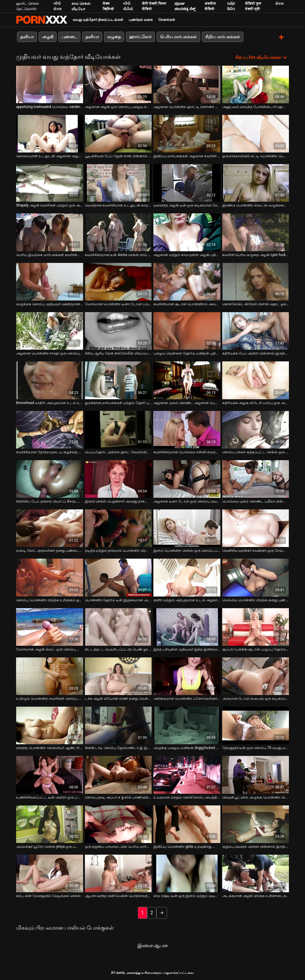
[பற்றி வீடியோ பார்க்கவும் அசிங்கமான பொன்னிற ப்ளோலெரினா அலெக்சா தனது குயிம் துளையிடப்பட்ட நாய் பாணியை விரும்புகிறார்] (187, 676)
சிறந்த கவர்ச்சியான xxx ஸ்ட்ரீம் (42, 20)
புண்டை (69, 37)
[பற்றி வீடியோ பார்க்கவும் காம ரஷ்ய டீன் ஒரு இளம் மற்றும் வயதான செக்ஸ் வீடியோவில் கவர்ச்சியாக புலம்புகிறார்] (187, 873)
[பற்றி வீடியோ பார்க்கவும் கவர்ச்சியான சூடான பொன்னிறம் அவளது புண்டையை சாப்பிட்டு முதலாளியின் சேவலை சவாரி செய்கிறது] (187, 281)
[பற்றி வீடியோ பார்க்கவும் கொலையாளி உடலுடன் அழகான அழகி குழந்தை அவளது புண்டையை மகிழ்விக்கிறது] (50, 133)
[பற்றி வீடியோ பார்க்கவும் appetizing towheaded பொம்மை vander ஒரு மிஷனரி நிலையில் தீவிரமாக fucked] (50, 84)
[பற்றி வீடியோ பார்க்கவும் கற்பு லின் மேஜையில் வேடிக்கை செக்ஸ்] (50, 873)
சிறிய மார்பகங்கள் (222, 37)
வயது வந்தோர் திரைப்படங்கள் (98, 20)
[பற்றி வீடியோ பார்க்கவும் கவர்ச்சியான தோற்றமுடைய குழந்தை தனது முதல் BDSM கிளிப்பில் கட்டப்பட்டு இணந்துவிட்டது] (50, 429)
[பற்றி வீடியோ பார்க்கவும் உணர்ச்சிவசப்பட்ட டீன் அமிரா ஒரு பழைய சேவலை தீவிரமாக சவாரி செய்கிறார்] (50, 774)
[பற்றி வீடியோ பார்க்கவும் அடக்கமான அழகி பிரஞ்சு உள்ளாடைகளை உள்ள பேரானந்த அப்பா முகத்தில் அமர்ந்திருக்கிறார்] (256, 873)
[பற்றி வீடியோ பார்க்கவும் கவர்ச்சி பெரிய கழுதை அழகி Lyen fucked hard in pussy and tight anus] (256, 232)
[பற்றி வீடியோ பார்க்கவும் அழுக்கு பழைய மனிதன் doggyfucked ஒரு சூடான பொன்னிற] (187, 725)
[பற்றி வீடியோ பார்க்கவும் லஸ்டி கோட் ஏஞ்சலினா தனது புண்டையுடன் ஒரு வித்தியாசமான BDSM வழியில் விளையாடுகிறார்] (50, 528)
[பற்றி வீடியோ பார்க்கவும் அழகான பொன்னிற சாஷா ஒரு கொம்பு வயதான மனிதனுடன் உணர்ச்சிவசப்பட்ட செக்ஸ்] (50, 330)
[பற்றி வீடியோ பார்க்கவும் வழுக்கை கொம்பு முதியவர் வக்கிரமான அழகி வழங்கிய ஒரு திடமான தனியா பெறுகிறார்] (50, 281)
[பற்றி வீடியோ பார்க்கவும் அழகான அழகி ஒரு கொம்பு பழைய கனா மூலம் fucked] (118, 84)
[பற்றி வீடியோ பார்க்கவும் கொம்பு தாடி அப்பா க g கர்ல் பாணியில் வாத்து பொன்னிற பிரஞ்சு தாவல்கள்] (118, 774)
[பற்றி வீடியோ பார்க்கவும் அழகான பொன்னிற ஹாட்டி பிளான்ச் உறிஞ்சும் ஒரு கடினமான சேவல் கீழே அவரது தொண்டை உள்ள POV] (187, 84)
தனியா (27, 37)
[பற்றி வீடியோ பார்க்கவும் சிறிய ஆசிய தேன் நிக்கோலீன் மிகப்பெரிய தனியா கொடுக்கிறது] (118, 330)
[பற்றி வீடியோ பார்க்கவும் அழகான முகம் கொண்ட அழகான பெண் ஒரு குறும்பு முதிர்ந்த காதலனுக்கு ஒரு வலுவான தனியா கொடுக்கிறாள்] (187, 380)
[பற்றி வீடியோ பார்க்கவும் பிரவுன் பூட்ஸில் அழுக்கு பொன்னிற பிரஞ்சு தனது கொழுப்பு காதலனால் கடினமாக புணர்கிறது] (256, 774)
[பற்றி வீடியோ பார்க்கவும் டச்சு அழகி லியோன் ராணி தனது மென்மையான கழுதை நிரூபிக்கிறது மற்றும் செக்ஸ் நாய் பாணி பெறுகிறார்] (118, 676)
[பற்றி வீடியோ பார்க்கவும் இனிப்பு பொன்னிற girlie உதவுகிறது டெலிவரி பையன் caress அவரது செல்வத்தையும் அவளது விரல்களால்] (187, 824)
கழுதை (114, 37)
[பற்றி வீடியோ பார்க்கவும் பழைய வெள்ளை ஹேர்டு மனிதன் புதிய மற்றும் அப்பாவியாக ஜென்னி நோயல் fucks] (187, 330)
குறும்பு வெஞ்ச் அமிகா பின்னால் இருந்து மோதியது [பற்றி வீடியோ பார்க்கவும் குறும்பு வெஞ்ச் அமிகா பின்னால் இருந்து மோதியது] (256, 846)
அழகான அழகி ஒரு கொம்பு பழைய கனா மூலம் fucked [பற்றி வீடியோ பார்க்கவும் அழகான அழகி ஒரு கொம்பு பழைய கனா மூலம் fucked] (118, 106)
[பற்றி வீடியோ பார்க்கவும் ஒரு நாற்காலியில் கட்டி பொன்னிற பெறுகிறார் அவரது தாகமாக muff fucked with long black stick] (256, 133)
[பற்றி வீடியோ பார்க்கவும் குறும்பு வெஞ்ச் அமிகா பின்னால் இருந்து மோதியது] (256, 824)
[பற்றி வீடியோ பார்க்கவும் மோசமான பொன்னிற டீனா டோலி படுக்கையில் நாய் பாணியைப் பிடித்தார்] (118, 281)
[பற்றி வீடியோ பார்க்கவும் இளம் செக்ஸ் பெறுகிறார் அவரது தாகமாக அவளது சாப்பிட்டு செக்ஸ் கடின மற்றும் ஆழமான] (118, 478)
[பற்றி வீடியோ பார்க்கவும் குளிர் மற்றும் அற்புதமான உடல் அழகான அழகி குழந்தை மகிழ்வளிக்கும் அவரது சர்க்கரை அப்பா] (187, 577)
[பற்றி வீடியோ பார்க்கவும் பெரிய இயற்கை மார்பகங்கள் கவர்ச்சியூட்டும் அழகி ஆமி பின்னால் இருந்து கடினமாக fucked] (50, 232)
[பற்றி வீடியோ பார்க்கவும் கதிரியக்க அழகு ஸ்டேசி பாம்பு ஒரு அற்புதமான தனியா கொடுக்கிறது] (256, 380)
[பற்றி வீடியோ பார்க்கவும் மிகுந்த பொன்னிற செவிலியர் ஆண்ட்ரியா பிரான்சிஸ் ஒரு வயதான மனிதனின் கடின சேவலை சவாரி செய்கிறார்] (50, 725)
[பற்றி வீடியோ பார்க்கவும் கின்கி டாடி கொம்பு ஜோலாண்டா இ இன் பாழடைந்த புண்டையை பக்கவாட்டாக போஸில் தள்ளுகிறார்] (118, 725)
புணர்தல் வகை (141, 20)
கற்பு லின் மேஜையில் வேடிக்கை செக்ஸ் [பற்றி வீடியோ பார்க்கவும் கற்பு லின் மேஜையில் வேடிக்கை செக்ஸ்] (48, 896)
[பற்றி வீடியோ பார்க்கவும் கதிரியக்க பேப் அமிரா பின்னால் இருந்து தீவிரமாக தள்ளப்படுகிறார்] (256, 330)
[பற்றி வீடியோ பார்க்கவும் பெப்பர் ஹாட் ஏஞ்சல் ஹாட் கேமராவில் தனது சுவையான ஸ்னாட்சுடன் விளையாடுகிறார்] (118, 429)
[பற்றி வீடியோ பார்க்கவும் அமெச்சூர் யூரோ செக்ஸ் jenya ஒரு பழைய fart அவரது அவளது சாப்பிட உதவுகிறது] (50, 824)
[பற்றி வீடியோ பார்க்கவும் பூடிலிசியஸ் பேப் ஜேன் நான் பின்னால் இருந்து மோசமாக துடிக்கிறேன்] (118, 133)
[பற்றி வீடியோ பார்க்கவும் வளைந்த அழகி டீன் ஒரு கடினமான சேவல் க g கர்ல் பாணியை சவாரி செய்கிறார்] (187, 183)
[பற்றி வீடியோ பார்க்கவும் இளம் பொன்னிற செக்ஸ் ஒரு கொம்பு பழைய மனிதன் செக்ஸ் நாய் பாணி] (187, 528)
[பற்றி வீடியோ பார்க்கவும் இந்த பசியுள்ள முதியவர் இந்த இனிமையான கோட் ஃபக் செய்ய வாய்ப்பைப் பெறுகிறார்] (187, 626)
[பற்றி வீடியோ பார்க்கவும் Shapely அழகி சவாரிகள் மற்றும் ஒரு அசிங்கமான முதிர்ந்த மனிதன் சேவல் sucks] (50, 183)
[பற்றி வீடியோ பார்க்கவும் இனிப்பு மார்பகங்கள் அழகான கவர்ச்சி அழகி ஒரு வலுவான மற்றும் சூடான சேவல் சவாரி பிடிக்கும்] (187, 133)
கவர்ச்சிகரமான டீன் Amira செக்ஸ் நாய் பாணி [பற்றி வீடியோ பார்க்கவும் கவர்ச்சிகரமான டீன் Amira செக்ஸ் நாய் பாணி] (118, 254)
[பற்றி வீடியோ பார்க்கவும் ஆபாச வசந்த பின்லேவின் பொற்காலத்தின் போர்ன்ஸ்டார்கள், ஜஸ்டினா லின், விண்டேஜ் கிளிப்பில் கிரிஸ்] (118, 873)
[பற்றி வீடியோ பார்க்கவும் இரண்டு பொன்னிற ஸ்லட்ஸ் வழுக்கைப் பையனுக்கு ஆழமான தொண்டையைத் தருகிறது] (256, 183)
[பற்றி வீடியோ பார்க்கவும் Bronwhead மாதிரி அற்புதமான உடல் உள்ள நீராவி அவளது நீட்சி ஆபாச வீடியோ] (50, 380)
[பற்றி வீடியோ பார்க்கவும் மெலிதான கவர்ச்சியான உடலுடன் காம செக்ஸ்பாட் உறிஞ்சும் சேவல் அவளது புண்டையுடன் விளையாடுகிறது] (118, 183)
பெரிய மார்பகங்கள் (178, 37)
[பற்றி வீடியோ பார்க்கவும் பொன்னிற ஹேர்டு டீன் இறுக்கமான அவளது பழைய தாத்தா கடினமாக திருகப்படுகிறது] (118, 577)
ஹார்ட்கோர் (140, 37)
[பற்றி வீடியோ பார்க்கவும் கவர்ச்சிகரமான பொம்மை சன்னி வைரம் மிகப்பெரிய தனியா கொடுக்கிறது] (187, 429)
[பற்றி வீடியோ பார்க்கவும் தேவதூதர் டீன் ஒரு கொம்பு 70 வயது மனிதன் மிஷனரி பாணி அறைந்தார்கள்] (256, 725)
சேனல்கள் (167, 20)
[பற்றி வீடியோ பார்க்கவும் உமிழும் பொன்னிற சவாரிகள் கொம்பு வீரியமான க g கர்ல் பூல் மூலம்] (50, 676)
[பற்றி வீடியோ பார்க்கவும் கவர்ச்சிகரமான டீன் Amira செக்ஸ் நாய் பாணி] (118, 232)
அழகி (48, 37)
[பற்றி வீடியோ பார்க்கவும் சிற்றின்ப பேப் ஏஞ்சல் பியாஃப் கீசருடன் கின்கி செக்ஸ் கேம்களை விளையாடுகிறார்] (50, 478)
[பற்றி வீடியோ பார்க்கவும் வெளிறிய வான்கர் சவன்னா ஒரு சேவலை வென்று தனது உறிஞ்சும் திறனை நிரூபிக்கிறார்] (256, 528)
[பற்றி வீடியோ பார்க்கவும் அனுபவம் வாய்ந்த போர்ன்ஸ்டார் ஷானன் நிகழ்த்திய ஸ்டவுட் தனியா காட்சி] (256, 84)
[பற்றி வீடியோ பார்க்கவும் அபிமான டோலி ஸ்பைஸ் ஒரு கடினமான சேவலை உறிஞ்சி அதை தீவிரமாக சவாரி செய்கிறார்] (256, 676)
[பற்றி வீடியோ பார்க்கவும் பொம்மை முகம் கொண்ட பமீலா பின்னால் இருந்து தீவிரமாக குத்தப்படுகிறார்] (256, 478)
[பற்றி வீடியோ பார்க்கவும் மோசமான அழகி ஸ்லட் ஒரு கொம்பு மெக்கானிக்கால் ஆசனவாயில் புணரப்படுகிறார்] (50, 626)
